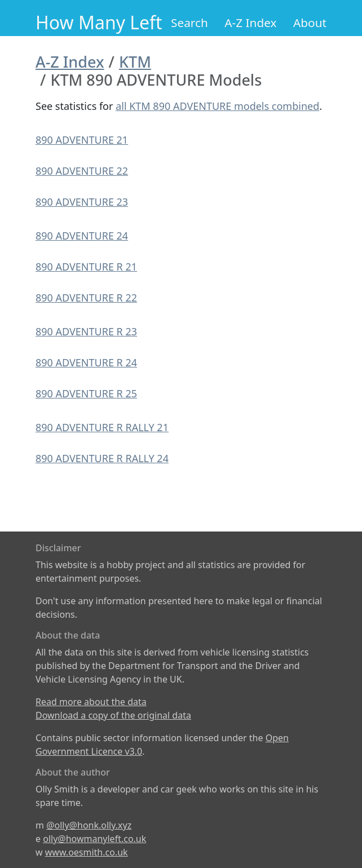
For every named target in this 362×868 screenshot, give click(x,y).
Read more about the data (91, 702)
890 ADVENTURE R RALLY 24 (102, 458)
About (310, 23)
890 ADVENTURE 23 (82, 202)
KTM (135, 62)
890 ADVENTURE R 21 (86, 267)
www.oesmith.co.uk (87, 852)
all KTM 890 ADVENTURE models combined (217, 106)
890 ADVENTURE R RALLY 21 (102, 427)
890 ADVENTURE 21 (82, 140)
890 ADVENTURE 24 (82, 236)
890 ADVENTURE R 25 (86, 393)
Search (189, 23)
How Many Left (99, 22)
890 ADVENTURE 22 (82, 171)
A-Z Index (250, 23)
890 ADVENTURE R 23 (86, 331)
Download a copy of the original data (113, 715)
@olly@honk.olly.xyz (89, 825)
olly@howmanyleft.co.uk (94, 839)
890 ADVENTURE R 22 (86, 298)
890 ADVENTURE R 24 (86, 362)
